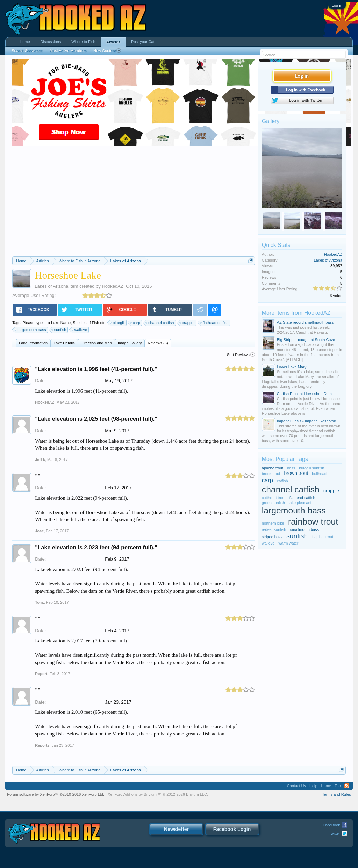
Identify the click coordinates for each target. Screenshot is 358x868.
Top (338, 786)
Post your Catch (145, 42)
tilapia (317, 537)
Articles (113, 42)
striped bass (272, 537)
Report (41, 674)
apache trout (273, 468)
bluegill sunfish (312, 468)
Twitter (334, 833)
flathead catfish (215, 323)
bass (291, 468)
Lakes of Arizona (51, 286)
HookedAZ (112, 286)
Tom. (39, 602)
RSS (347, 786)
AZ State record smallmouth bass (305, 322)
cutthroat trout (274, 498)
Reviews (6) (158, 343)
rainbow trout (313, 522)
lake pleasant (300, 503)
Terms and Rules (336, 794)
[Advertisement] (134, 204)
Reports (42, 745)
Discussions (51, 42)
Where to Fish (83, 42)
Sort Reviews (241, 355)
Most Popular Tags (285, 459)
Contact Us (296, 786)
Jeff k (40, 460)
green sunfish (273, 503)
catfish (282, 481)
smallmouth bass (305, 529)
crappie (187, 323)
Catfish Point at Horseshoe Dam (304, 394)
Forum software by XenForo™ (56, 794)
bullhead (319, 474)
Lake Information (33, 343)
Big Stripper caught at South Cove (306, 340)
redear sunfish (274, 529)
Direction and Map (96, 343)
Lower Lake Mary (292, 367)
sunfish (59, 330)
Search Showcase (27, 51)
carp (135, 323)
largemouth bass (31, 330)
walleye (80, 330)
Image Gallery (130, 343)
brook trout (271, 474)
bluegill (117, 323)
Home (25, 42)
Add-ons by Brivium (158, 794)
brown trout (296, 473)
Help (313, 786)
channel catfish (160, 323)
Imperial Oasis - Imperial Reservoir (306, 421)
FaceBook (331, 825)
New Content (107, 51)
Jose (39, 531)
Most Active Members (68, 51)
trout (329, 537)
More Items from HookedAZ (296, 313)
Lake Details (64, 343)
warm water (289, 543)
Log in (337, 5)
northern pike (273, 523)
